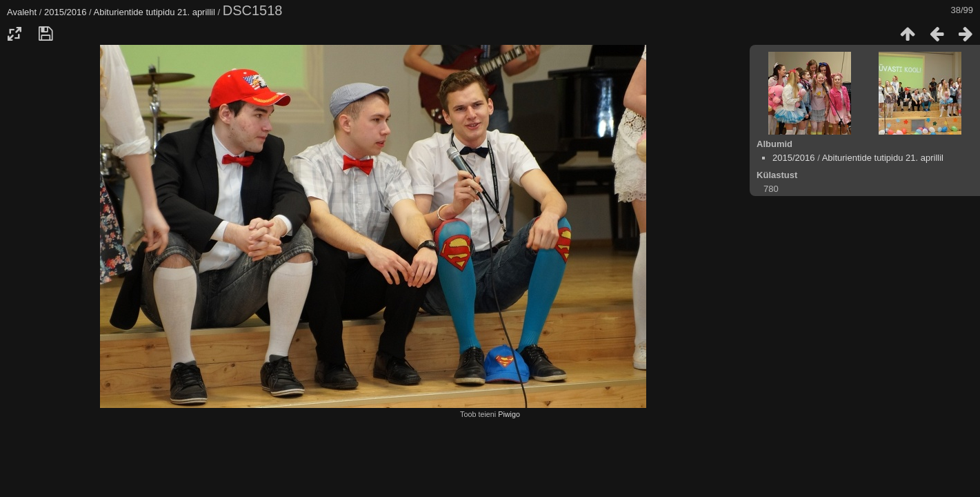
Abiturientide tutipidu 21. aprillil (154, 12)
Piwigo (509, 414)
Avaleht (22, 12)
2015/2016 (65, 12)
